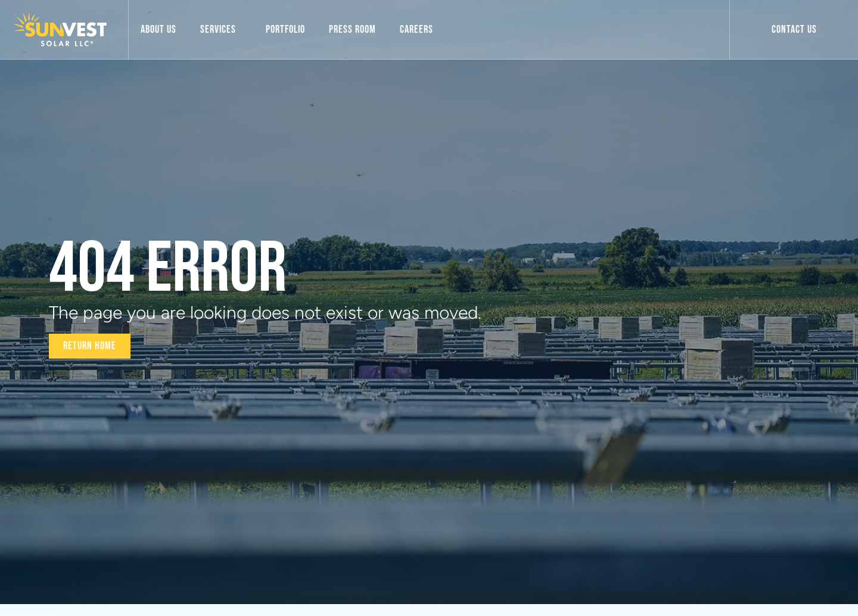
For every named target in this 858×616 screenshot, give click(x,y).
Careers (416, 29)
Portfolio (285, 29)
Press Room (352, 29)
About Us (158, 29)
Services (221, 29)
